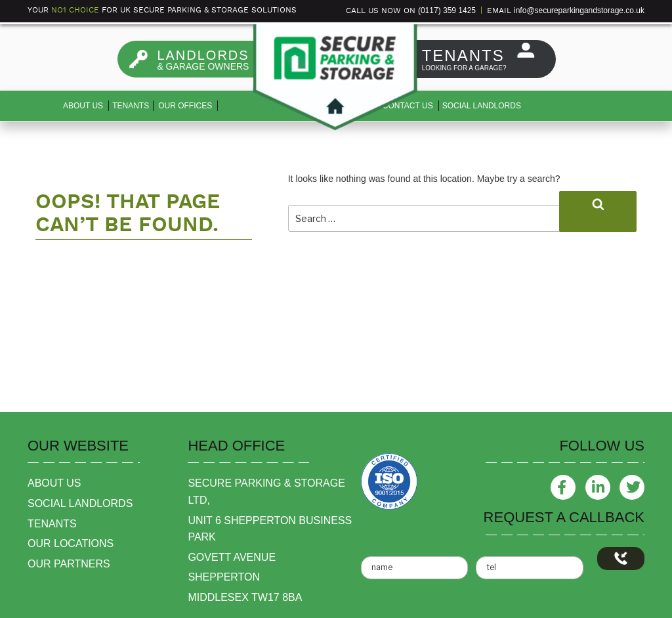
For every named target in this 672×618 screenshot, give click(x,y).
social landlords (80, 503)
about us (54, 483)
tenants (52, 524)
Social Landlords (482, 106)
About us (83, 106)
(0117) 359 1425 (447, 11)
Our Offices (185, 106)
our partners (69, 564)
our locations (71, 543)
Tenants (131, 106)
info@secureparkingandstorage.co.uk (579, 11)
